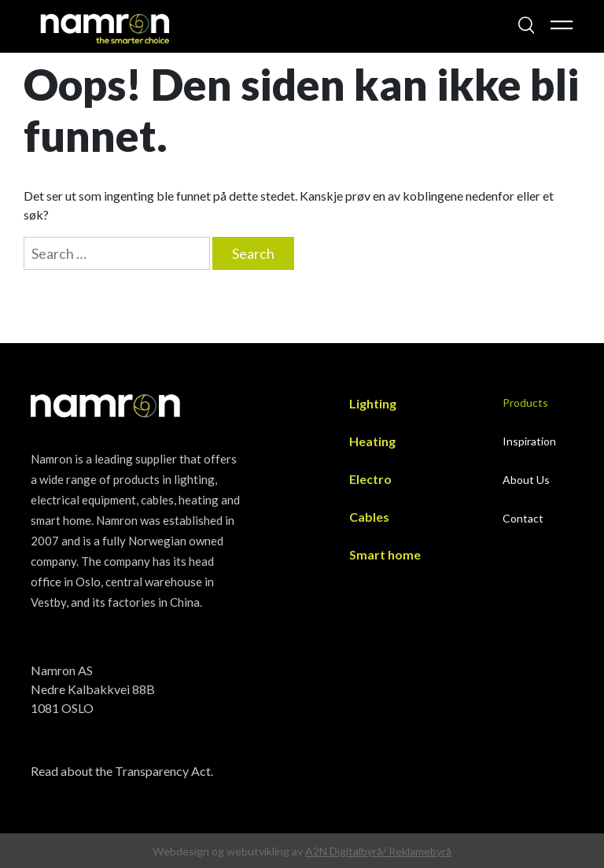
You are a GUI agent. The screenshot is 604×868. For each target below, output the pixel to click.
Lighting (373, 403)
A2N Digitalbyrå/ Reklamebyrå (378, 851)
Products (525, 403)
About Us (526, 480)
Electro (370, 479)
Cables (369, 517)
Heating (372, 441)
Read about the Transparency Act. (122, 771)
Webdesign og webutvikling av (229, 851)
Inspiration (529, 441)
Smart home (385, 554)
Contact (523, 518)
